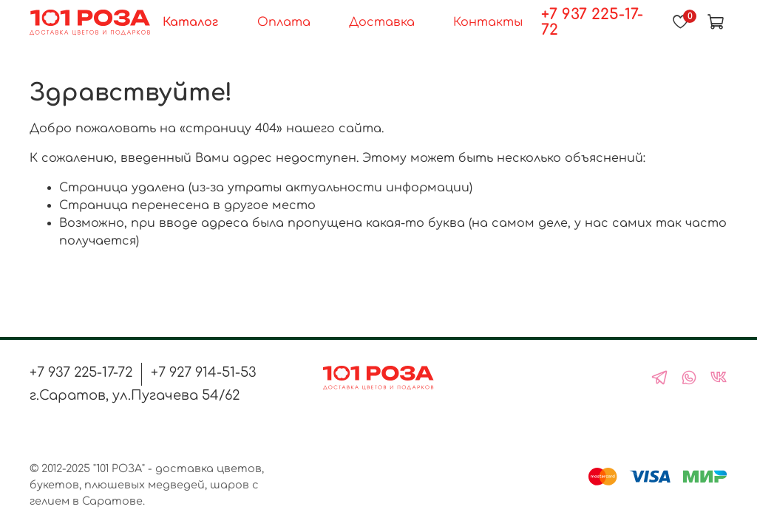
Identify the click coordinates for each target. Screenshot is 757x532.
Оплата (284, 22)
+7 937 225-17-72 (592, 23)
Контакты (488, 22)
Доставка (382, 22)
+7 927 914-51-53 (204, 372)
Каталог (190, 22)
